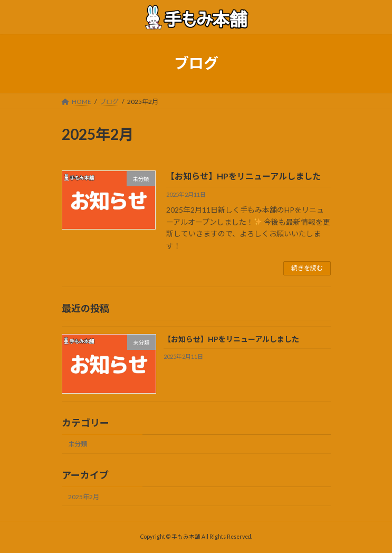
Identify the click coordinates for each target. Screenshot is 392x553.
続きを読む (307, 268)
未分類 (78, 444)
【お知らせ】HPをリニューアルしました (243, 176)
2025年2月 (84, 497)
